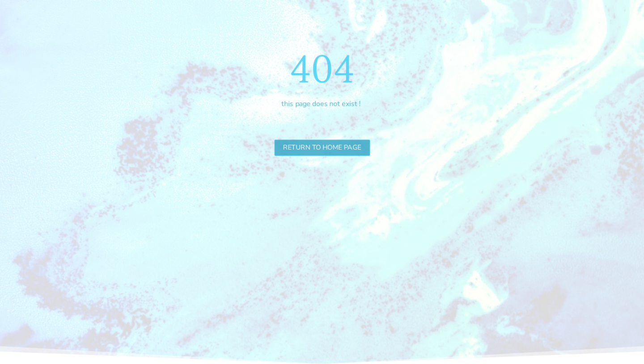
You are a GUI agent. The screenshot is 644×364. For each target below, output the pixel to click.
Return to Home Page (322, 147)
